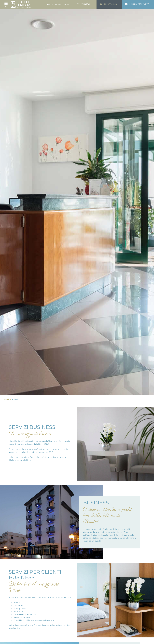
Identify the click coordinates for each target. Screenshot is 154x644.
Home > (7, 399)
